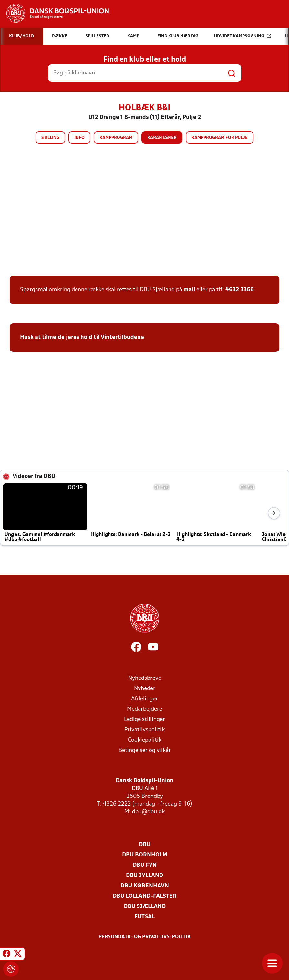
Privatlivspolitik (144, 730)
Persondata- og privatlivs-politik (145, 937)
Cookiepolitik (145, 740)
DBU (145, 845)
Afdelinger (144, 699)
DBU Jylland (144, 876)
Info (79, 138)
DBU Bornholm (145, 855)
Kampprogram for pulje (220, 138)
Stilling (50, 138)
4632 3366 (240, 290)
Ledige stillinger (144, 720)
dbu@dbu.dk (148, 812)
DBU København (145, 886)
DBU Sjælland (145, 907)
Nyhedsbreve (145, 678)
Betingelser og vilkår (145, 751)
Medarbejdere (144, 709)
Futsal (144, 917)
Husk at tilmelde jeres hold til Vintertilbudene (82, 337)
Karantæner (162, 138)
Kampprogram (116, 138)
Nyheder (145, 689)
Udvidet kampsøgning (243, 36)
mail (189, 290)
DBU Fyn (145, 865)
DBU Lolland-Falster (145, 896)
